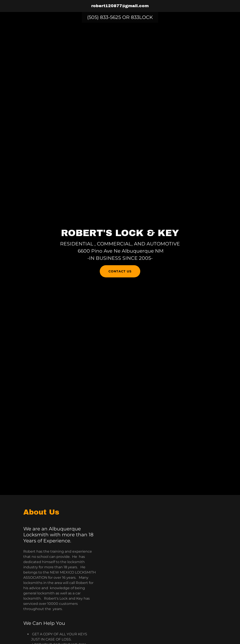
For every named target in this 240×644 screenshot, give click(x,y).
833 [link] (135, 17)
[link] (120, 6)
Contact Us (120, 271)
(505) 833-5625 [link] (104, 17)
